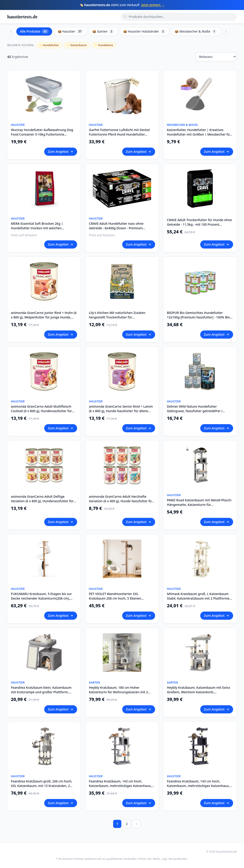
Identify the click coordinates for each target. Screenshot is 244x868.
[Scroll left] (11, 31)
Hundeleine (104, 45)
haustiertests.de (22, 17)
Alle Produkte (34, 31)
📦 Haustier (71, 31)
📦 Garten (103, 31)
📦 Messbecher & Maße (196, 31)
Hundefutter (49, 45)
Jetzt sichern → (153, 5)
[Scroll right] (226, 31)
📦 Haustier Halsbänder (144, 31)
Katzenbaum (77, 45)
